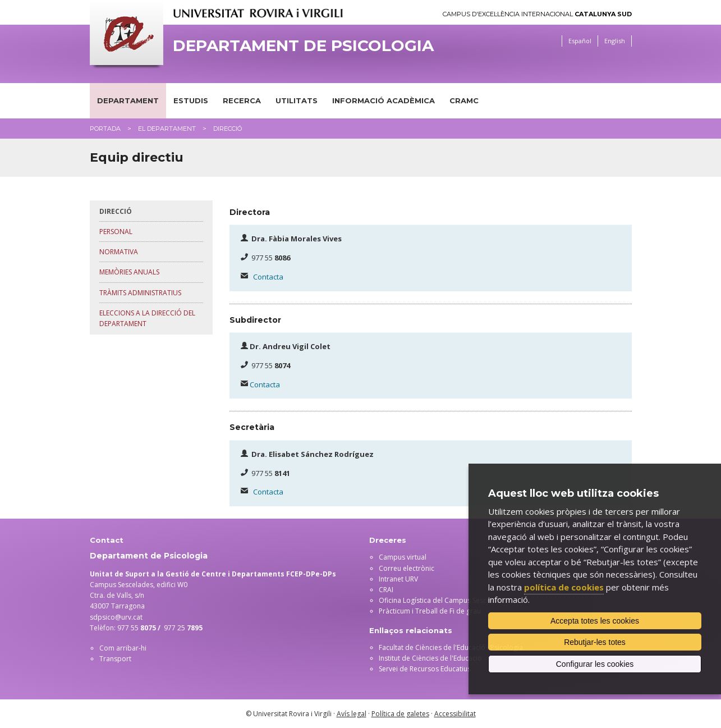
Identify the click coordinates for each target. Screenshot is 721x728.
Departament (128, 100)
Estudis (191, 100)
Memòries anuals (129, 272)
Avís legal (352, 714)
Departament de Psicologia (303, 46)
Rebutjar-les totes (595, 642)
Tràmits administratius (140, 293)
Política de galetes (400, 714)
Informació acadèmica (384, 100)
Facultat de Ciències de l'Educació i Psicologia (451, 647)
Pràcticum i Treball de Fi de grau (430, 611)
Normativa (119, 252)
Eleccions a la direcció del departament (147, 318)
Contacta (268, 277)
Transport (115, 659)
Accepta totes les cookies (595, 621)
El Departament (167, 129)
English (615, 41)
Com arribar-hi (123, 648)
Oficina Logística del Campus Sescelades (443, 600)
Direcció (116, 211)
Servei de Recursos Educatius (425, 669)
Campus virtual (403, 557)
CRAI (386, 590)
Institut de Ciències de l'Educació (430, 658)
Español (580, 41)
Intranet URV (398, 579)
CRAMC (464, 100)
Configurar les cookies (595, 664)
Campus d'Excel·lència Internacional (537, 14)
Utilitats (297, 100)
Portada (105, 129)
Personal (116, 232)
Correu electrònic (407, 568)
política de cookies (564, 587)
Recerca (242, 100)
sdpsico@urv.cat (116, 617)
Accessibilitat (455, 714)
